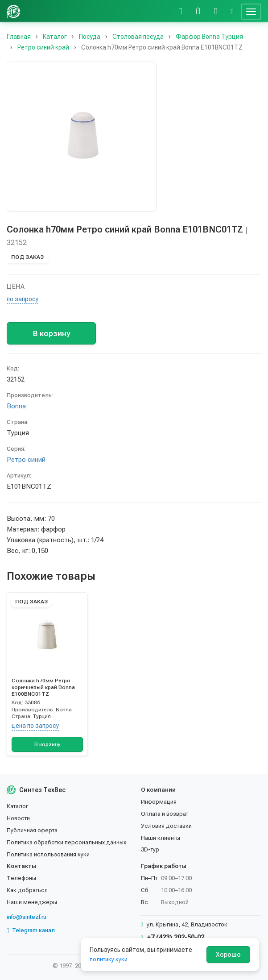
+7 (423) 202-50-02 (173, 937)
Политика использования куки (48, 854)
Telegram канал (31, 930)
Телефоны (21, 878)
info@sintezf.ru (27, 917)
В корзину (52, 333)
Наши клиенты (161, 838)
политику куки (109, 959)
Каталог (17, 806)
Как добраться (27, 890)
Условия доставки (166, 826)
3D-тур (150, 849)
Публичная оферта (32, 830)
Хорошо (228, 955)
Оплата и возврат (165, 814)
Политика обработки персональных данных (66, 842)
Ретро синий (26, 460)
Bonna (16, 406)
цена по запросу (35, 726)
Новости (18, 818)
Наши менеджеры (32, 902)
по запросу (23, 299)
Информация (159, 802)
